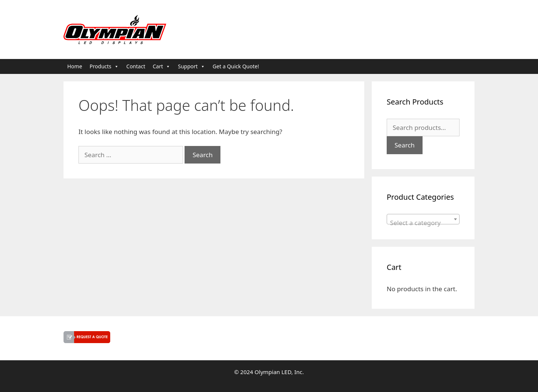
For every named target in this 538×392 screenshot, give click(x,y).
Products (104, 66)
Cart (162, 66)
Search (405, 145)
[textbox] (423, 223)
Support (191, 66)
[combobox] (423, 219)
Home (75, 66)
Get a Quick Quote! (236, 66)
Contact (136, 66)
